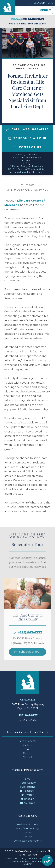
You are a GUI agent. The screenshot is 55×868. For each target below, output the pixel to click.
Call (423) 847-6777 (28, 129)
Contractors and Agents (28, 841)
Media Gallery (28, 783)
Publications (27, 787)
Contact (28, 757)
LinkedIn (27, 799)
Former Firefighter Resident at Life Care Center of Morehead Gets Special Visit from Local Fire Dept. (26, 169)
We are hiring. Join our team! (28, 21)
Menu (46, 11)
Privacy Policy (14, 859)
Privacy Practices (39, 859)
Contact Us (28, 147)
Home (19, 155)
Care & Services (27, 741)
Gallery (28, 745)
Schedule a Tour (28, 138)
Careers (27, 753)
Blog (28, 163)
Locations (32, 155)
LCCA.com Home (41, 3)
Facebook (28, 791)
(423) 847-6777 (30, 640)
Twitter (27, 795)
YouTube (28, 803)
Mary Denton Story (27, 828)
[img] (7, 129)
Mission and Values (28, 825)
